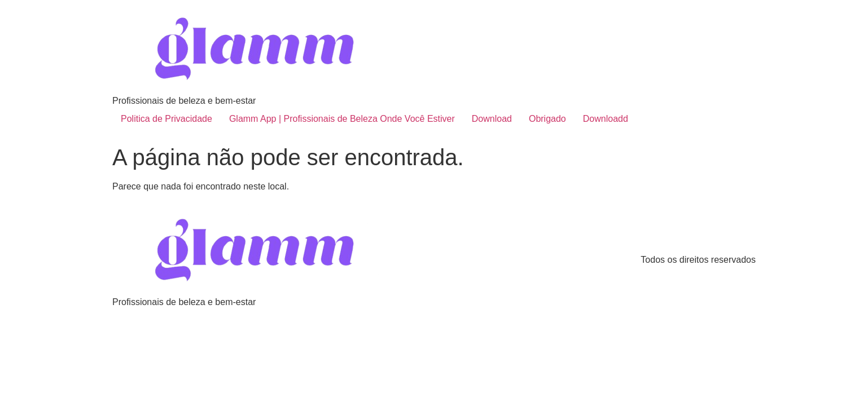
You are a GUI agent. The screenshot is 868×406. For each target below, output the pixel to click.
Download (492, 119)
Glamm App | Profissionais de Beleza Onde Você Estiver (342, 119)
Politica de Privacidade (166, 119)
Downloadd (606, 119)
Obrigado (547, 119)
